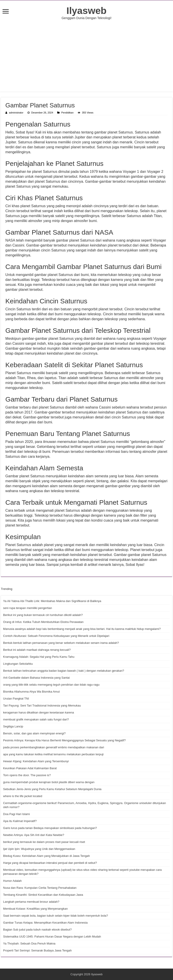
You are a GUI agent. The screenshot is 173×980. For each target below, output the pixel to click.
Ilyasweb (86, 11)
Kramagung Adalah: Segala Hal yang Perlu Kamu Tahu (39, 657)
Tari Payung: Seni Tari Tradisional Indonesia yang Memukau (42, 706)
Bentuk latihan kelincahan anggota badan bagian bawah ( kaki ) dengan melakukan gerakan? (64, 671)
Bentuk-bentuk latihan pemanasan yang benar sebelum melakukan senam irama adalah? (61, 643)
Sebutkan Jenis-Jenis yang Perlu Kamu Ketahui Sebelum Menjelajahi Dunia (52, 789)
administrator (16, 113)
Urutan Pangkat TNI (16, 699)
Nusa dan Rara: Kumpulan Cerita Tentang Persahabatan (40, 888)
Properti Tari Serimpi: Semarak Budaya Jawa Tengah (37, 950)
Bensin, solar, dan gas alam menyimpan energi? (34, 733)
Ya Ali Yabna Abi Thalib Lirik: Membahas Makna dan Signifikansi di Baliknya (52, 601)
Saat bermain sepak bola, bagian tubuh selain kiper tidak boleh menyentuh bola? (56, 916)
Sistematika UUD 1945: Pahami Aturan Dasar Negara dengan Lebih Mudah (52, 937)
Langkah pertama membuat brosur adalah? (31, 902)
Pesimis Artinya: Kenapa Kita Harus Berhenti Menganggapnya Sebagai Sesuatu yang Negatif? (64, 740)
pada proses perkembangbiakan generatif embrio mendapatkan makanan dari (54, 747)
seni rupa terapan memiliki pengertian (28, 608)
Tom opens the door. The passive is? (27, 775)
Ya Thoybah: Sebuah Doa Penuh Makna (29, 943)
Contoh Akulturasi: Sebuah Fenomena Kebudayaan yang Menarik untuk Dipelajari (56, 636)
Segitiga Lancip (13, 726)
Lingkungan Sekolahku (18, 664)
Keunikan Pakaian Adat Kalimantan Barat (30, 768)
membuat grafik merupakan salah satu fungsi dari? (36, 719)
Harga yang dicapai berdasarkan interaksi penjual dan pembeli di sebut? (50, 863)
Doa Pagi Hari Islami (17, 814)
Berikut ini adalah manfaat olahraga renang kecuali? (37, 650)
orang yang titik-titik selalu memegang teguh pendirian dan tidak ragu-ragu (51, 685)
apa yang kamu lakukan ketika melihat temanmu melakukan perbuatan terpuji (53, 754)
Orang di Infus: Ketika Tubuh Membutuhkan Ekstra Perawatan (43, 622)
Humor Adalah (12, 881)
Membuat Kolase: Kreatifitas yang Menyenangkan (35, 909)
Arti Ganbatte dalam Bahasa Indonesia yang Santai (36, 678)
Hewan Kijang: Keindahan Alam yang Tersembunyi (36, 761)
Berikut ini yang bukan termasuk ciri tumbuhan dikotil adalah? (43, 615)
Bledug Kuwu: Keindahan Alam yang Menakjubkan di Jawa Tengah (47, 856)
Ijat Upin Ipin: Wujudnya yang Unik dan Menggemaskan (39, 849)
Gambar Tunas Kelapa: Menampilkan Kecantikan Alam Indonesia (45, 923)
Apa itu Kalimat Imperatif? (20, 821)
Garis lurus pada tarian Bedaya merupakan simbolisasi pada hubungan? (50, 828)
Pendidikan (67, 113)
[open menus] (6, 12)
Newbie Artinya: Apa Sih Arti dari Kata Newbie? (34, 835)
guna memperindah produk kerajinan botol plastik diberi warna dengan (49, 782)
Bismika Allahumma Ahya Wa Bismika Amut (31, 692)
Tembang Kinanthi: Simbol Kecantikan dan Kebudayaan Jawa (43, 895)
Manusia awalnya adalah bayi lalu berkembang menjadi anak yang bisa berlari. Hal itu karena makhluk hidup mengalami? (82, 629)
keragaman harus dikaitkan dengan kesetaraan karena (39, 712)
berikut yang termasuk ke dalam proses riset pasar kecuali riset (44, 842)
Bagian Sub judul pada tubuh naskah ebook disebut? (37, 930)
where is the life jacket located (23, 796)
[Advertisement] (86, 56)
